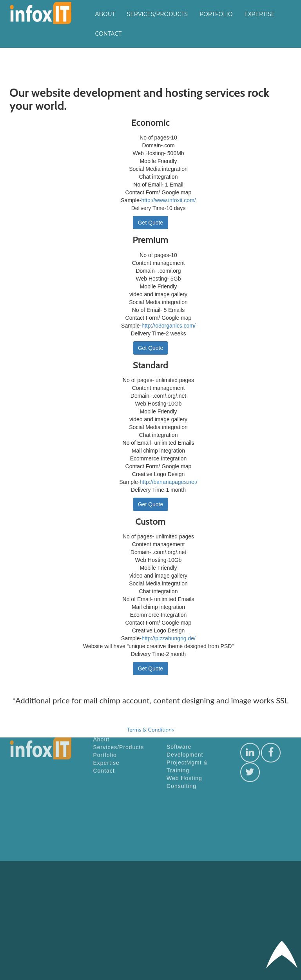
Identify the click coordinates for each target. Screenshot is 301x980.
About (105, 14)
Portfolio (216, 14)
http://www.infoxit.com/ (168, 200)
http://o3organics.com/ (169, 326)
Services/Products (157, 14)
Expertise (259, 14)
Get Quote (151, 223)
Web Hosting (184, 552)
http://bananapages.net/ (169, 482)
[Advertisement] (241, 798)
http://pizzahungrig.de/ (169, 638)
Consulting (181, 560)
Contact (109, 34)
